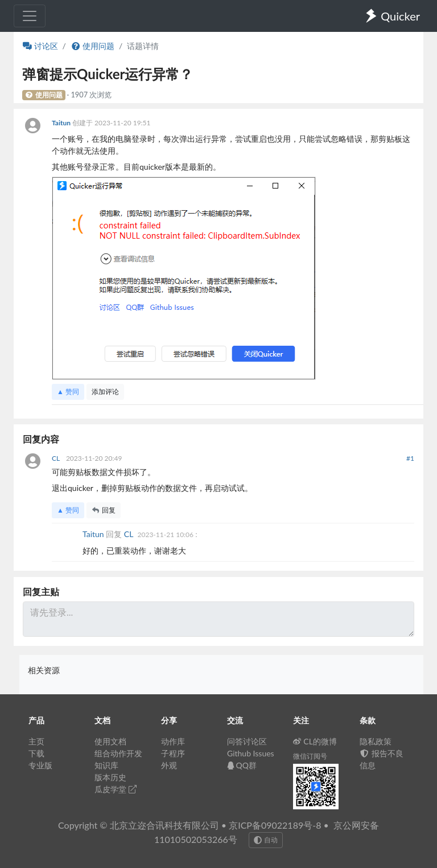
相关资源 (44, 670)
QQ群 (242, 765)
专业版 (40, 765)
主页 (36, 741)
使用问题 (92, 46)
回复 (104, 510)
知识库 (106, 765)
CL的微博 (315, 741)
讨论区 (40, 46)
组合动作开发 (118, 753)
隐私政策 (376, 741)
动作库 (173, 741)
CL (57, 458)
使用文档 (110, 741)
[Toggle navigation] (30, 16)
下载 (36, 753)
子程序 (173, 753)
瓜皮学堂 (116, 789)
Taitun (62, 123)
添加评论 (105, 392)
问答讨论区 (247, 741)
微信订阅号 (310, 756)
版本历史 (110, 777)
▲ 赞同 (68, 392)
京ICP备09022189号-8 (275, 825)
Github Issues (251, 753)
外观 (169, 765)
